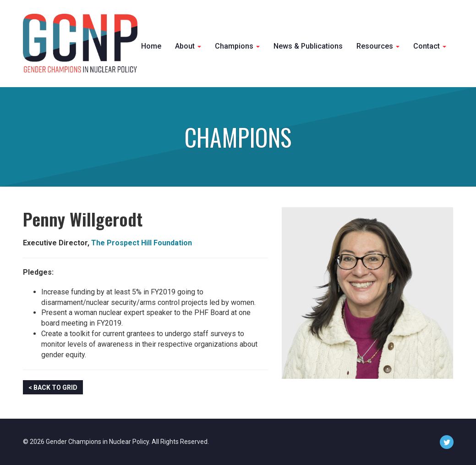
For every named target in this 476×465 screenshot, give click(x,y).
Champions (237, 46)
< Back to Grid (53, 387)
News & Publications (308, 46)
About (188, 46)
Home (151, 46)
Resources (378, 46)
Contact (430, 46)
